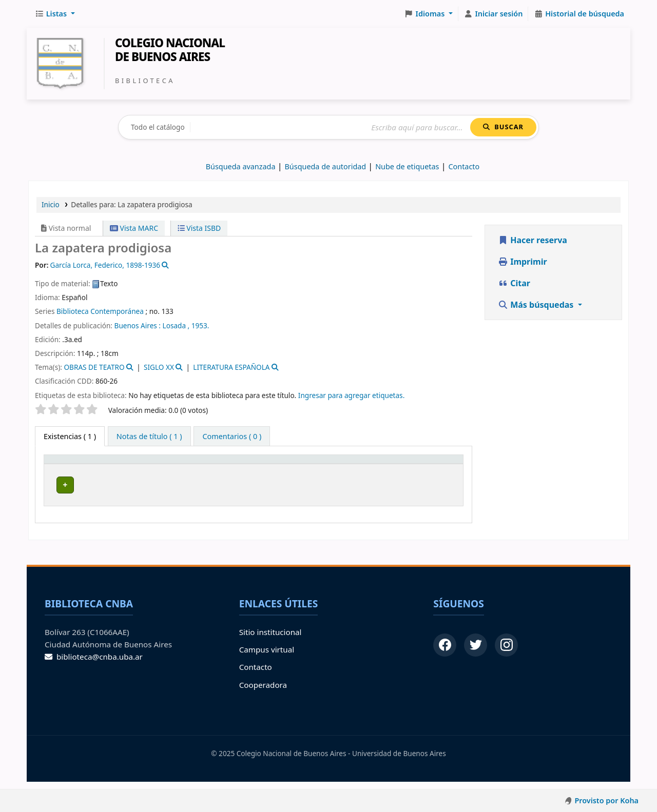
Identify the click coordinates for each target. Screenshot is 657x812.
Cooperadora (263, 691)
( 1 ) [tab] (70, 436)
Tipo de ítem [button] (62, 469)
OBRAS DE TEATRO (94, 367)
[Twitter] (476, 652)
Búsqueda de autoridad (326, 166)
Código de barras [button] (416, 469)
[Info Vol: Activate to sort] (326, 469)
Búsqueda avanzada (241, 166)
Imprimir (523, 262)
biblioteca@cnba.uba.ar (94, 664)
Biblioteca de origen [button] (141, 474)
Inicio (51, 204)
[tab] (149, 437)
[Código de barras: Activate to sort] (428, 469)
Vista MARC (134, 228)
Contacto (256, 674)
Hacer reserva (533, 240)
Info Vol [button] (316, 469)
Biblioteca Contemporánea (100, 311)
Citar (514, 283)
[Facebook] (445, 652)
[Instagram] (506, 652)
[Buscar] (330, 127)
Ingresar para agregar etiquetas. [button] (351, 395)
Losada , (176, 325)
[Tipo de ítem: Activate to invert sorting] (72, 469)
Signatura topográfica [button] (246, 474)
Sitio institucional (270, 639)
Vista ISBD (199, 228)
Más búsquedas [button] (537, 305)
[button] (55, 14)
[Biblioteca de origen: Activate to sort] (150, 469)
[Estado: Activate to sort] (370, 469)
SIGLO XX (159, 367)
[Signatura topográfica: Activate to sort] (253, 469)
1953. (200, 325)
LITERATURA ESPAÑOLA (231, 367)
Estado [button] (365, 474)
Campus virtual (267, 656)
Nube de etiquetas (407, 166)
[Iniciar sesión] (494, 14)
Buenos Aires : (138, 325)
